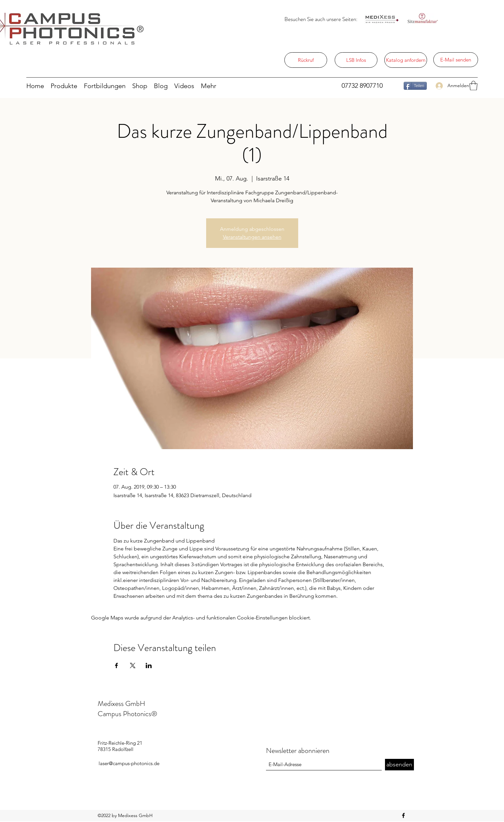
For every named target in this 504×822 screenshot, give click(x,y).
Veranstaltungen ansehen (252, 237)
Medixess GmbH (121, 703)
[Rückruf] (306, 60)
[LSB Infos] (356, 60)
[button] (473, 86)
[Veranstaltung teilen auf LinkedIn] (149, 665)
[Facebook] (403, 815)
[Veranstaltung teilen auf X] (133, 665)
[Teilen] (415, 86)
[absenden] (399, 765)
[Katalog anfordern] (406, 60)
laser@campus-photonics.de (129, 763)
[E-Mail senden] (456, 60)
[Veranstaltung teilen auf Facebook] (117, 665)
